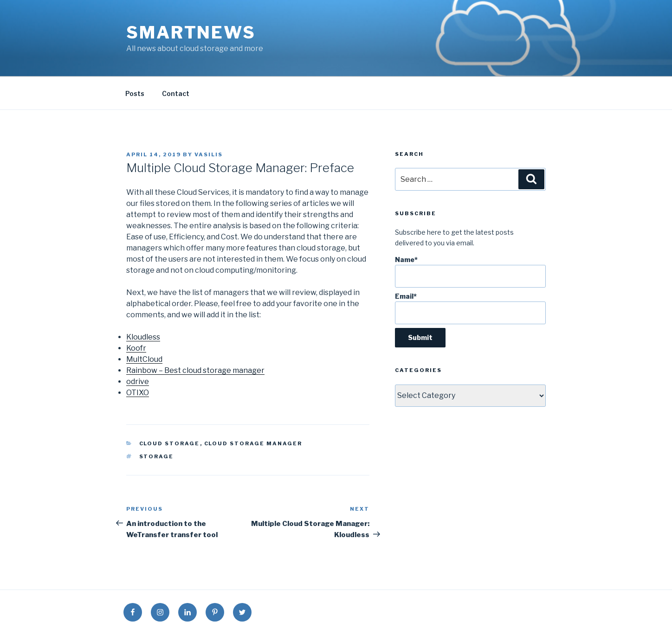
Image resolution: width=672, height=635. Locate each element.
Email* (470, 308)
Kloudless (143, 337)
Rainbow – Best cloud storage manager (195, 370)
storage (157, 456)
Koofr (136, 348)
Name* (470, 272)
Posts (135, 93)
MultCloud (144, 359)
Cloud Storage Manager (253, 443)
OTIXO (138, 393)
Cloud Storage (170, 443)
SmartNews (191, 32)
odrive (138, 382)
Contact (176, 93)
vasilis (209, 154)
